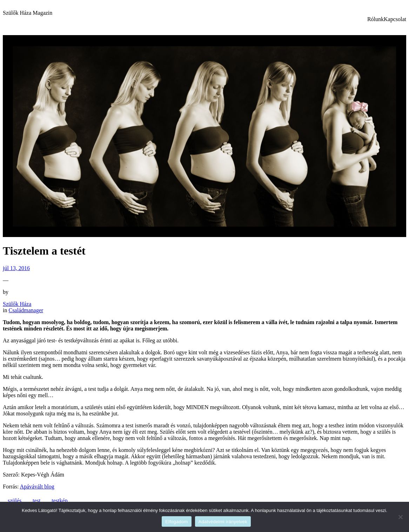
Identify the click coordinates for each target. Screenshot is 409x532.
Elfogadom (176, 522)
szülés (15, 501)
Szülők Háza (17, 304)
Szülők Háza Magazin (28, 13)
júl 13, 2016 (16, 268)
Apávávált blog (37, 487)
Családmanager (26, 310)
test (36, 501)
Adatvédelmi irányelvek (223, 522)
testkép (59, 501)
